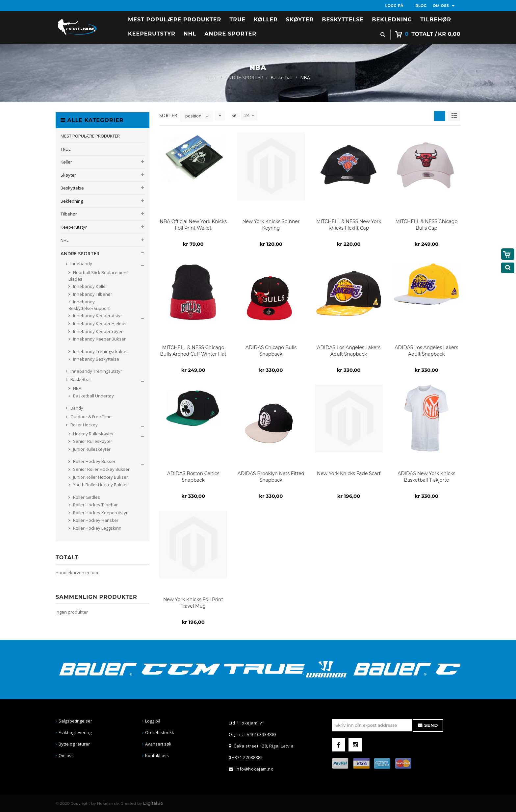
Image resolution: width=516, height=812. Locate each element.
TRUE (66, 149)
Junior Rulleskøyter (91, 449)
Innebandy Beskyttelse (96, 359)
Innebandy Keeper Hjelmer (100, 323)
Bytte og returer (74, 744)
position (193, 116)
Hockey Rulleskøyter (93, 434)
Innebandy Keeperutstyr (97, 316)
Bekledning (72, 201)
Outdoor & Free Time (90, 417)
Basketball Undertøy (93, 396)
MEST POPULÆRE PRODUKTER (90, 136)
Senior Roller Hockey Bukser (101, 469)
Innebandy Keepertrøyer (97, 331)
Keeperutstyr (74, 227)
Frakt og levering (75, 732)
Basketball (282, 77)
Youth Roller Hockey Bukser (100, 485)
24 (249, 115)
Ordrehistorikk (160, 732)
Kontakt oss (157, 755)
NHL (64, 240)
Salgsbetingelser (75, 721)
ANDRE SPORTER (244, 77)
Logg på (153, 721)
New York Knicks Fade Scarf (349, 473)
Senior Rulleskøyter (92, 441)
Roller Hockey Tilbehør (95, 505)
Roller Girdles (86, 497)
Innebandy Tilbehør (92, 294)
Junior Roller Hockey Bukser (100, 477)
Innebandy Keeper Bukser (99, 339)
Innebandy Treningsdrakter (100, 351)
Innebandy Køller (90, 286)
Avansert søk (158, 744)
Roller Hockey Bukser (94, 461)
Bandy (76, 408)
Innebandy (81, 264)
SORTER (168, 115)
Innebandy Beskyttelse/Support (89, 305)
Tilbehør (69, 214)
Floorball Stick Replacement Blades (98, 276)
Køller (66, 162)
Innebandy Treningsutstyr (96, 371)
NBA (77, 388)
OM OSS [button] (444, 6)
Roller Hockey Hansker (95, 520)
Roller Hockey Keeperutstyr (100, 513)
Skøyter (68, 175)
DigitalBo (153, 803)
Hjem (212, 77)
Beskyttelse (72, 188)
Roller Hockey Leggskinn (97, 528)
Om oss (66, 755)
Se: (234, 115)
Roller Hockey (84, 425)
